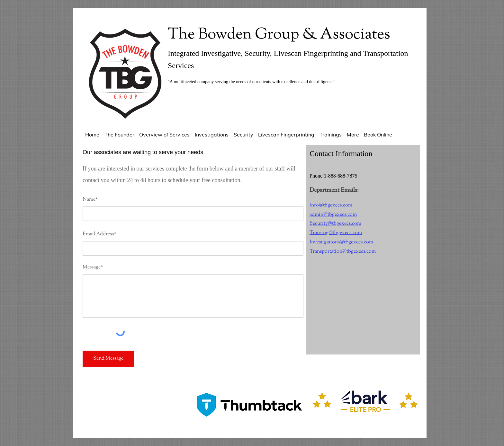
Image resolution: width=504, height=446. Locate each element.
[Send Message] (108, 359)
